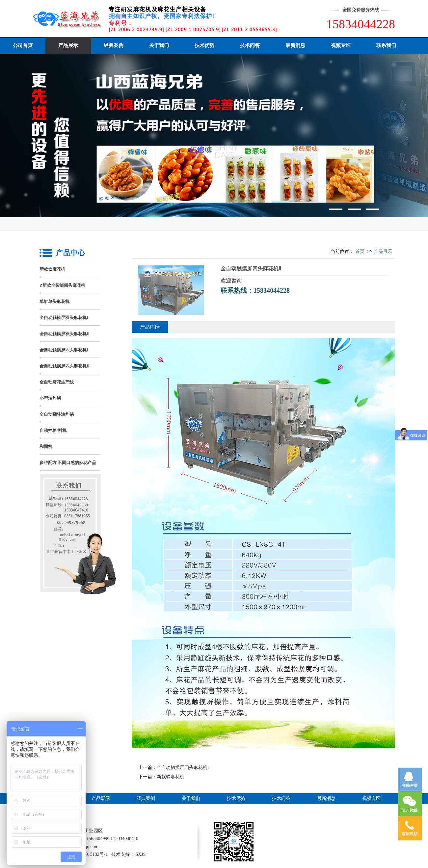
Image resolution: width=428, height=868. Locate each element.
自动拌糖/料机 (53, 430)
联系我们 (386, 45)
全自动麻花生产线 (57, 382)
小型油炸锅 (50, 398)
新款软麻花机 (52, 269)
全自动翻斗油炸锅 (57, 414)
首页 (360, 251)
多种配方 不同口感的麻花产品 (68, 463)
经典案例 (114, 45)
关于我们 (159, 45)
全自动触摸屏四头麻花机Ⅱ (64, 366)
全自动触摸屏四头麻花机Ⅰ (64, 350)
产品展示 (68, 45)
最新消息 (295, 45)
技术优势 (204, 45)
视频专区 (341, 45)
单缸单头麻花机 (54, 301)
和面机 (46, 446)
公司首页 (23, 45)
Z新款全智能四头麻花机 (62, 285)
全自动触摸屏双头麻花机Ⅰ (64, 318)
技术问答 (250, 45)
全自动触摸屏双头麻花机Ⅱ (64, 334)
